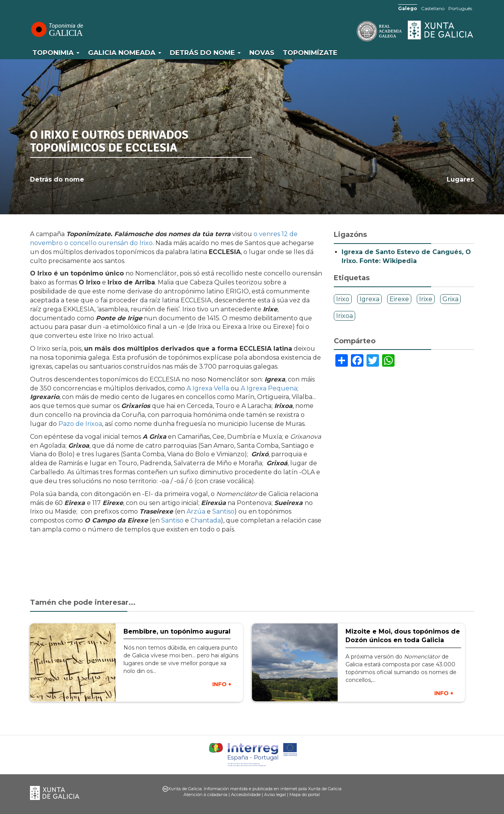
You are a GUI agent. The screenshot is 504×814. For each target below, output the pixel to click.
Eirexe (399, 299)
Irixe (426, 299)
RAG (355, 31)
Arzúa (197, 511)
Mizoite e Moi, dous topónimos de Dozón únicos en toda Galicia (403, 636)
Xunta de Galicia (441, 30)
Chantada (206, 520)
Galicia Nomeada (125, 53)
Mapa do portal (305, 795)
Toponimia (56, 53)
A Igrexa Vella (208, 388)
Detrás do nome (205, 53)
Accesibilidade (246, 795)
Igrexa (369, 299)
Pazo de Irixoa (80, 424)
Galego (408, 8)
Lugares (460, 179)
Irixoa (345, 316)
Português (460, 8)
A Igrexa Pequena (269, 388)
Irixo (343, 299)
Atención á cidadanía (205, 795)
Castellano (433, 8)
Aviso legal (275, 795)
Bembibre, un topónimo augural (177, 631)
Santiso (223, 511)
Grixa (450, 299)
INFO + (222, 684)
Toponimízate (310, 53)
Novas (262, 53)
